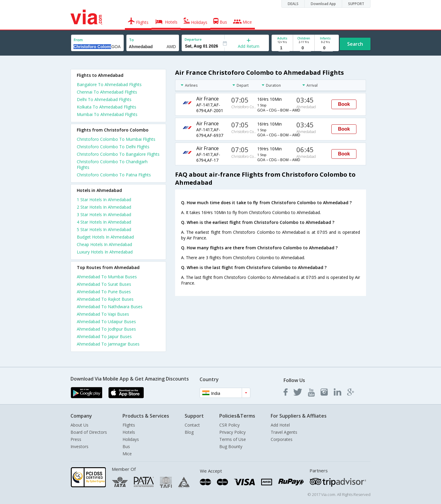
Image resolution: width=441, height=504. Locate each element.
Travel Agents (284, 432)
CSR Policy (229, 425)
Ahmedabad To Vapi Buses (103, 314)
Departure (193, 39)
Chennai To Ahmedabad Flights (107, 92)
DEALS (293, 4)
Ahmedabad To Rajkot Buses (105, 299)
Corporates (282, 439)
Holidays (131, 439)
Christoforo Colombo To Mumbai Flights (116, 139)
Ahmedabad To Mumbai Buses (107, 277)
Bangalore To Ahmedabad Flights (109, 84)
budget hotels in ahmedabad (105, 237)
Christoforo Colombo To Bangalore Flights (118, 154)
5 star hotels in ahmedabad (104, 229)
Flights (129, 425)
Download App (323, 4)
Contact (192, 425)
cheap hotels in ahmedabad (104, 244)
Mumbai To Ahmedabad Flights (107, 114)
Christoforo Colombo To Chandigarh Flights (112, 164)
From (78, 40)
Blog (189, 432)
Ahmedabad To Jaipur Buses (104, 336)
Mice (127, 454)
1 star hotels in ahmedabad (104, 200)
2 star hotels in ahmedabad (104, 207)
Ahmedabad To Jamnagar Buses (108, 344)
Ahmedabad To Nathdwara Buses (110, 307)
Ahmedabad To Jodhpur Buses (106, 329)
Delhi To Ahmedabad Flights (104, 99)
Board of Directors (89, 432)
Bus (126, 446)
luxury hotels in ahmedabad (105, 252)
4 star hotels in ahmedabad (104, 222)
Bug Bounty (231, 446)
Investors (79, 446)
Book (344, 104)
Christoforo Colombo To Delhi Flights (113, 147)
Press (76, 439)
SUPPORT (356, 4)
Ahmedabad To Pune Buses (104, 292)
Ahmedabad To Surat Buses (104, 284)
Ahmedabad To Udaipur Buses (106, 322)
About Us (79, 425)
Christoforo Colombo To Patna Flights (114, 175)
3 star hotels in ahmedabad (104, 214)
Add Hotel (280, 425)
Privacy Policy (232, 432)
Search (355, 44)
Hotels (129, 432)
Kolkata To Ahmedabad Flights (107, 107)
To (131, 40)
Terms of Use (233, 439)
